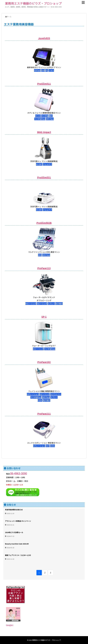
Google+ (10, 625)
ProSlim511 (44, 84)
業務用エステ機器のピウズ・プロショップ (33, 3)
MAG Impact (44, 132)
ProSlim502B (44, 223)
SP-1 (44, 317)
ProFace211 (44, 414)
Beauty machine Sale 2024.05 (17, 544)
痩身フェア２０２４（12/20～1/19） (18, 555)
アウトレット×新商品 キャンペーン (18, 521)
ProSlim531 (44, 177)
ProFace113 (44, 268)
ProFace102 (44, 362)
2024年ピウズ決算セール (14, 532)
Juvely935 (44, 38)
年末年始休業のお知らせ (14, 510)
